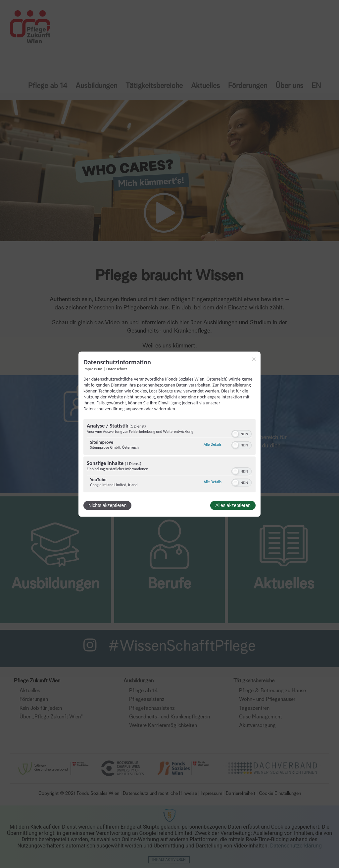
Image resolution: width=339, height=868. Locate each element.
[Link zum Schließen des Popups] (254, 359)
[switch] (242, 433)
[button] (235, 434)
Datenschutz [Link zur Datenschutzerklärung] (117, 369)
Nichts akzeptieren (107, 505)
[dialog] (169, 434)
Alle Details (213, 445)
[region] (169, 456)
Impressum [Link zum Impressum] (93, 369)
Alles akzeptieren (233, 505)
